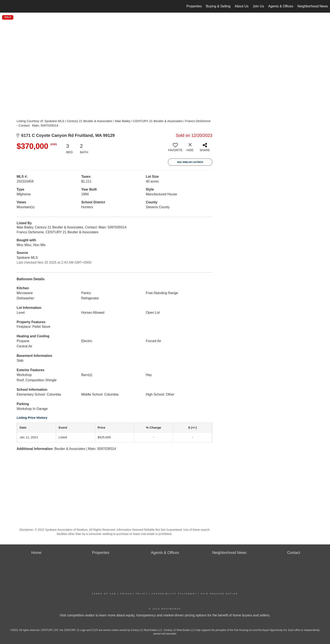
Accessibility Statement (174, 594)
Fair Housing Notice (219, 594)
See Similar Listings (190, 162)
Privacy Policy (134, 594)
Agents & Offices (281, 6)
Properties (194, 6)
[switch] (175, 149)
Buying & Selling (218, 6)
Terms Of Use (104, 594)
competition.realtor (81, 615)
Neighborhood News (313, 6)
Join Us (258, 6)
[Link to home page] (5, 6)
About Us (242, 6)
